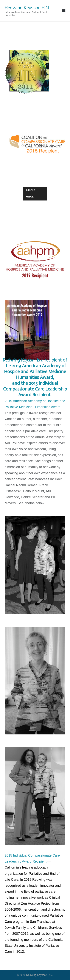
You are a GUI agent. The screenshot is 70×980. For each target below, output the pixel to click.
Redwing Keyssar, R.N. (40, 975)
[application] (35, 194)
